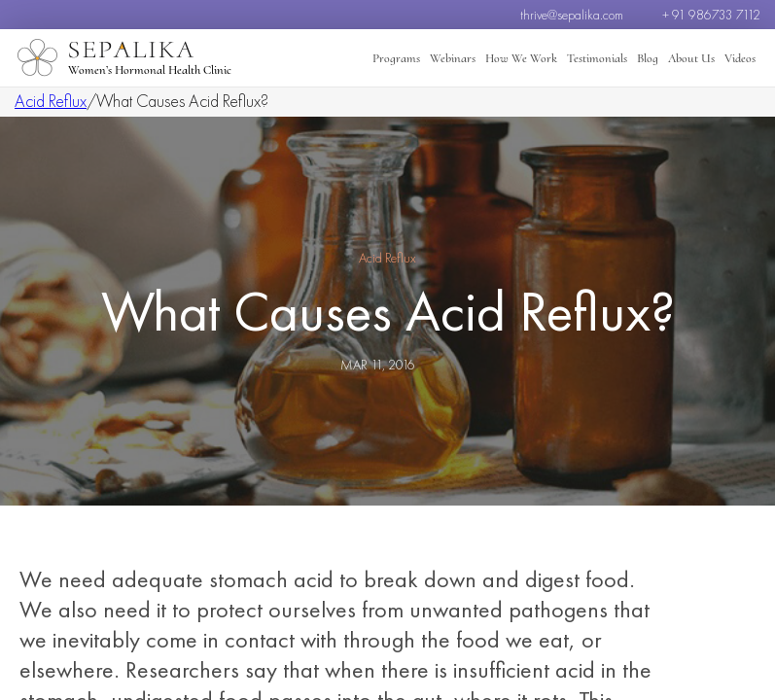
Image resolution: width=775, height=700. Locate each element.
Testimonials (597, 58)
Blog (648, 58)
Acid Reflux (51, 101)
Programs (396, 58)
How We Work (521, 58)
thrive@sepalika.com (572, 15)
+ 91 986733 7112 (711, 15)
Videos (740, 58)
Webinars (453, 58)
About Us (691, 58)
